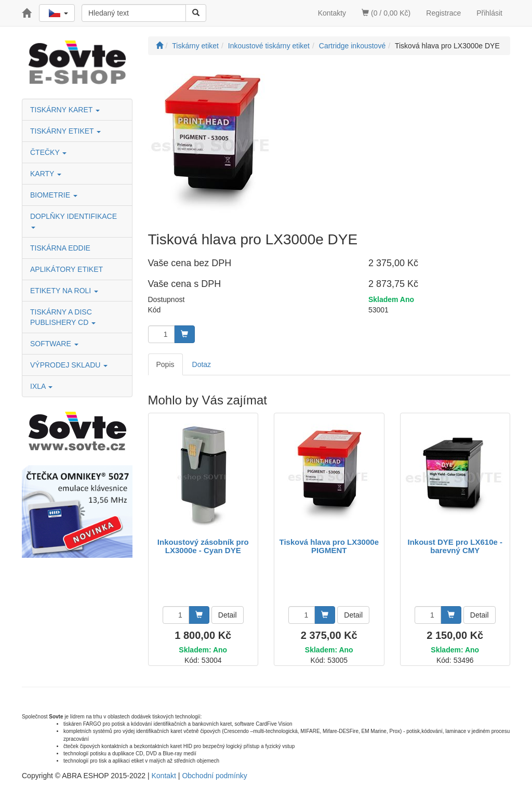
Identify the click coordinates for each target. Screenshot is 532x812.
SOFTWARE (54, 344)
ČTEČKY (48, 152)
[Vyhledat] (196, 13)
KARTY (46, 174)
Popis (165, 364)
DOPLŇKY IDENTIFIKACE (75, 220)
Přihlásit (489, 13)
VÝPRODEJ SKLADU (69, 365)
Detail (228, 615)
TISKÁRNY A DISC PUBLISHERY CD (63, 317)
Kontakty (332, 13)
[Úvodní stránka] (159, 46)
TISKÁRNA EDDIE (60, 248)
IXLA (41, 386)
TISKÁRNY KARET (65, 110)
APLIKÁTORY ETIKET (66, 269)
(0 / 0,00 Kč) (386, 13)
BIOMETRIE (54, 195)
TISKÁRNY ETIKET (65, 131)
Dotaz (202, 364)
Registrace (443, 13)
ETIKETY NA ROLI (64, 291)
